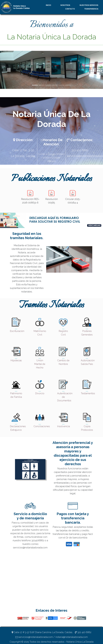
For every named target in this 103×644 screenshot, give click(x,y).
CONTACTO (70, 9)
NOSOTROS (65, 5)
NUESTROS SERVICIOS (89, 5)
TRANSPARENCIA (91, 9)
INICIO (48, 5)
